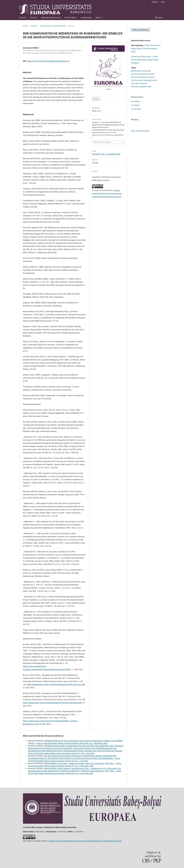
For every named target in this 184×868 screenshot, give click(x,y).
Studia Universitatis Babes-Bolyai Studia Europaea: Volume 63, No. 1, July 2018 (74, 760)
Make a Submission (141, 30)
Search (159, 17)
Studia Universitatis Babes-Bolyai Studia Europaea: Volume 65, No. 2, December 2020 (75, 765)
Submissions (86, 17)
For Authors (135, 105)
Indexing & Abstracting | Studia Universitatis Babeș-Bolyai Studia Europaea (145, 60)
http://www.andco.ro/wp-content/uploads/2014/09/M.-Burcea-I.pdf (56, 684)
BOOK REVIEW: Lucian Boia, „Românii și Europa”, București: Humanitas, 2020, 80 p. (79, 763)
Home (25, 26)
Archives (33, 17)
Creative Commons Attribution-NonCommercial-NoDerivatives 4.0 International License (107, 193)
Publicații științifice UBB (141, 86)
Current (22, 17)
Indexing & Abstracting (51, 17)
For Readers (135, 101)
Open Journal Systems (140, 131)
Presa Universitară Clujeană (143, 77)
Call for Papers (71, 17)
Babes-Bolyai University (141, 71)
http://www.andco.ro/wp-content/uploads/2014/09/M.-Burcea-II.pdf (52, 703)
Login (163, 2)
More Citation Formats (102, 142)
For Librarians (136, 109)
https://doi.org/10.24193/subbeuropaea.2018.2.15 (48, 61)
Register (155, 2)
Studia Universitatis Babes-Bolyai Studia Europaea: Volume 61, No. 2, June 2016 (61, 753)
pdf (97, 99)
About (98, 17)
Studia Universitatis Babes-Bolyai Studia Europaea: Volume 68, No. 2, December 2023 (72, 743)
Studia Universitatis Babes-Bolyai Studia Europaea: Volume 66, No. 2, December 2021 (75, 772)
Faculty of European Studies (143, 74)
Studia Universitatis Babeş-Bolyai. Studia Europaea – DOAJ (146, 48)
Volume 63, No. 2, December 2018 (53, 26)
